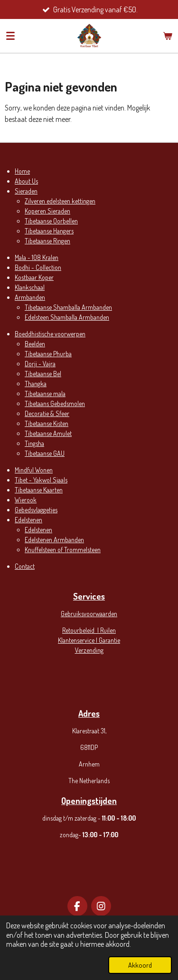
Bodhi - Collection (38, 267)
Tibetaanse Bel (43, 374)
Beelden (35, 344)
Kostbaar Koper (34, 277)
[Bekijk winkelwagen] (168, 36)
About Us (26, 181)
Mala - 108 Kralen (37, 257)
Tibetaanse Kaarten (39, 490)
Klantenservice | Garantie (89, 640)
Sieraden (26, 191)
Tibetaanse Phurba (48, 354)
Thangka (36, 384)
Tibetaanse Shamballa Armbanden (68, 307)
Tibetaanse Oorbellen (51, 221)
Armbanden (30, 297)
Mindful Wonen (34, 470)
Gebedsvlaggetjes (36, 510)
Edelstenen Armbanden (54, 540)
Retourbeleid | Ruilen (89, 630)
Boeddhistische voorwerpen (50, 334)
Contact (25, 566)
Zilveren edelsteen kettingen (60, 201)
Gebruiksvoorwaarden (89, 614)
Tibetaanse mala (45, 393)
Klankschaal (30, 287)
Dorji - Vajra (40, 364)
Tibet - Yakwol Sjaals (41, 480)
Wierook (26, 500)
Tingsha (34, 443)
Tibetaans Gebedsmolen (55, 403)
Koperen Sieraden (47, 211)
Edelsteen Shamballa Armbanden (67, 317)
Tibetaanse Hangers (49, 231)
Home (22, 171)
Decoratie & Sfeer (47, 413)
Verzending (89, 650)
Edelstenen (28, 520)
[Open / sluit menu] (10, 36)
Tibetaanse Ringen (47, 241)
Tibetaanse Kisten (47, 423)
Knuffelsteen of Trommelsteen (63, 550)
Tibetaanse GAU (45, 453)
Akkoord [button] (140, 965)
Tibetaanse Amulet (48, 433)
